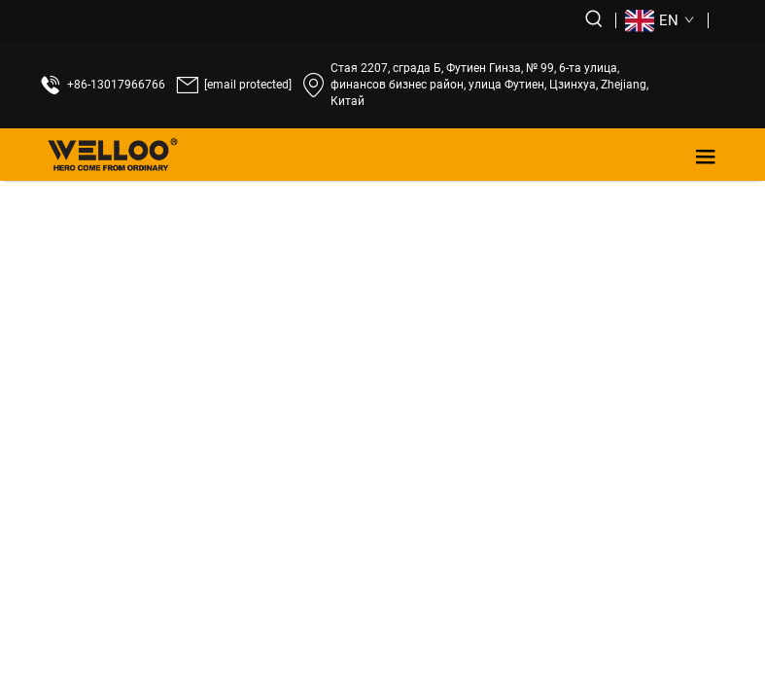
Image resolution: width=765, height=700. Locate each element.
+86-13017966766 (116, 85)
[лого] (113, 154)
